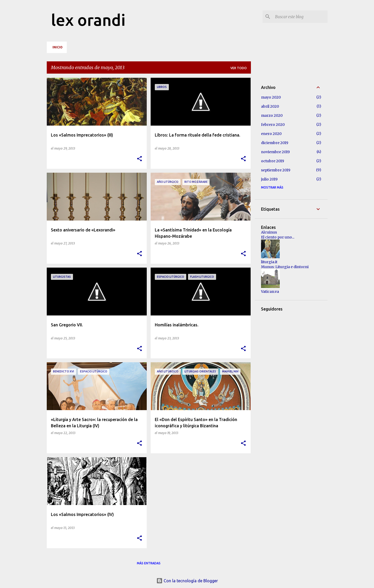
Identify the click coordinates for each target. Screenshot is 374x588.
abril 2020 (270, 106)
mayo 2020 (271, 97)
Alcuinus (269, 232)
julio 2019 (269, 179)
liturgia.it (269, 262)
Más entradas (149, 563)
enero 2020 (271, 134)
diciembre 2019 (275, 143)
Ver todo (239, 68)
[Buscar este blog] (300, 17)
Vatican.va (270, 292)
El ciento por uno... (278, 237)
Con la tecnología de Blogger (187, 581)
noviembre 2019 (275, 152)
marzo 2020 (272, 115)
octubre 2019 (273, 161)
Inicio (58, 47)
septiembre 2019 (276, 170)
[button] (139, 159)
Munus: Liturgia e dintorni (285, 267)
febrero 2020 (273, 125)
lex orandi (88, 20)
